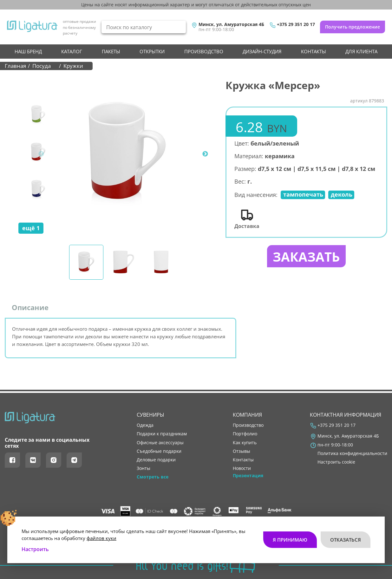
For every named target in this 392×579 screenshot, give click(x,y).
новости (242, 468)
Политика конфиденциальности (352, 453)
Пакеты (111, 51)
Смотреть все (153, 477)
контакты (314, 51)
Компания (247, 415)
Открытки (152, 51)
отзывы (242, 451)
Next (205, 154)
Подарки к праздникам (162, 434)
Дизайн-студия (262, 51)
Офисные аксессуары (160, 443)
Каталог (72, 51)
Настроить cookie (336, 462)
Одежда (145, 425)
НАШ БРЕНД (28, 51)
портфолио (245, 434)
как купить (245, 443)
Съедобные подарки (159, 451)
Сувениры (150, 415)
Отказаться (346, 540)
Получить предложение (353, 27)
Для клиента (361, 51)
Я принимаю (290, 540)
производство (204, 51)
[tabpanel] (127, 154)
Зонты (144, 468)
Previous (41, 154)
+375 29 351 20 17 (296, 24)
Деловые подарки (156, 460)
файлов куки (101, 538)
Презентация (248, 476)
